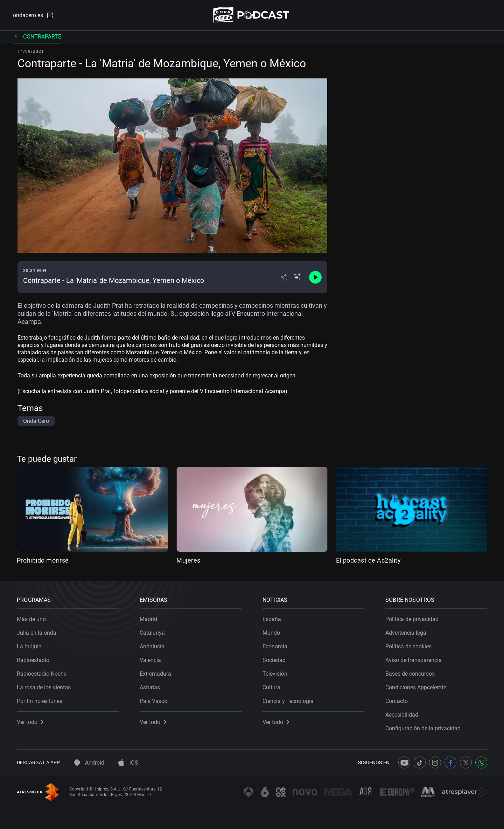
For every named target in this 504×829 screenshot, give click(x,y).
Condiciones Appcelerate (416, 687)
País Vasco (153, 701)
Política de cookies (408, 646)
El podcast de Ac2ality (368, 560)
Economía (275, 646)
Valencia (150, 660)
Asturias (150, 687)
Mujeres (188, 560)
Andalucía (152, 646)
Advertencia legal (407, 633)
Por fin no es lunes (40, 701)
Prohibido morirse (43, 560)
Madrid (148, 619)
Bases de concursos (410, 674)
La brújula (29, 646)
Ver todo (30, 722)
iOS (128, 763)
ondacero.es (34, 15)
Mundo (271, 633)
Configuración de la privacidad (423, 728)
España (272, 619)
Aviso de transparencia (414, 660)
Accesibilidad (402, 715)
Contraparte (37, 37)
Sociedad (274, 660)
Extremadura (155, 674)
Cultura (271, 687)
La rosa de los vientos (44, 687)
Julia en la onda (37, 633)
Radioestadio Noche (42, 674)
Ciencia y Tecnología (288, 701)
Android (89, 763)
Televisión (275, 674)
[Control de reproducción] (315, 277)
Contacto (397, 701)
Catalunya (152, 633)
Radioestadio (33, 660)
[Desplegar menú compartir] (284, 277)
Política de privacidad (412, 619)
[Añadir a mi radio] (297, 277)
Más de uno (31, 619)
